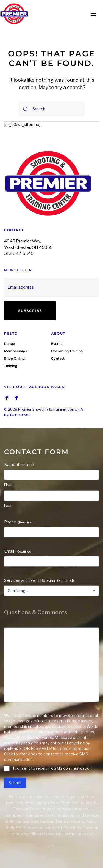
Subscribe (30, 311)
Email (18, 551)
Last (8, 506)
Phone (19, 522)
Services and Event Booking (39, 580)
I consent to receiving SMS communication (52, 768)
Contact (58, 358)
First (8, 485)
